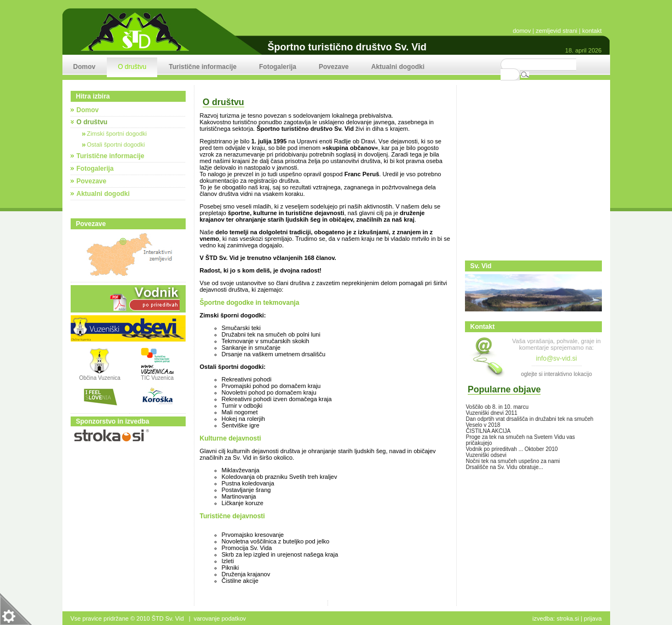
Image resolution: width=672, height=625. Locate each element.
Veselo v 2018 (483, 425)
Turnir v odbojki (242, 406)
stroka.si (568, 618)
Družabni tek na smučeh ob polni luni (271, 334)
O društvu (92, 122)
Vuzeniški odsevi (486, 455)
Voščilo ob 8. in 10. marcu (498, 407)
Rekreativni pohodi (247, 379)
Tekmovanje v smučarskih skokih (266, 341)
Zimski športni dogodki (115, 134)
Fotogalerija (95, 169)
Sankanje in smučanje (251, 348)
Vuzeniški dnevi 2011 (492, 413)
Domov (88, 110)
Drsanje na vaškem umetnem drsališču (274, 354)
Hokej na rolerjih (243, 419)
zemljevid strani (556, 31)
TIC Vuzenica (157, 378)
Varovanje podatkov (220, 618)
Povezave (92, 181)
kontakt (592, 31)
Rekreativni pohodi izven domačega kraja (277, 399)
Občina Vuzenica (100, 375)
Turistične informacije (111, 156)
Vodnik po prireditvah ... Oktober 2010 (512, 449)
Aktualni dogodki (103, 194)
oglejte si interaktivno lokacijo (556, 374)
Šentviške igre (241, 425)
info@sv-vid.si (557, 358)
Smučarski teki (242, 328)
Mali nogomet (240, 412)
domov (522, 31)
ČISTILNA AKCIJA (489, 431)
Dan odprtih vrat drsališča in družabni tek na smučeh (530, 419)
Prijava (593, 618)
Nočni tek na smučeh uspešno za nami (513, 461)
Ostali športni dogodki (114, 144)
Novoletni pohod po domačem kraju (269, 392)
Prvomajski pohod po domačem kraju (271, 386)
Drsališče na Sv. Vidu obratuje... (505, 467)
